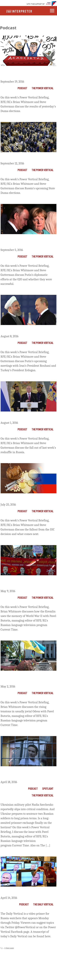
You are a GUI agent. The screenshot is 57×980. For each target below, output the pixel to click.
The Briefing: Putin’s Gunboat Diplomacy (23, 242)
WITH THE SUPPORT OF (36, 4)
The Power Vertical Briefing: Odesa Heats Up (27, 678)
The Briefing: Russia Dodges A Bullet (28, 499)
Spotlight (48, 789)
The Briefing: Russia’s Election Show (28, 157)
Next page (10, 948)
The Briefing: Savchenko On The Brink (24, 774)
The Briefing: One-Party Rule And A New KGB (27, 73)
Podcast (22, 88)
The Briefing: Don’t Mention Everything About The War (22, 583)
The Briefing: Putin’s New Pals (23, 330)
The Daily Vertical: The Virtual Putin (27, 892)
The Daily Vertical (43, 905)
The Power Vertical (43, 88)
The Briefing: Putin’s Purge (21, 417)
